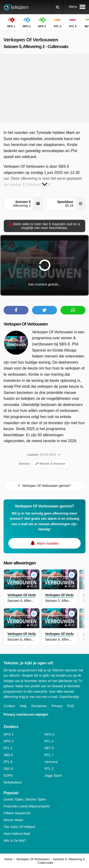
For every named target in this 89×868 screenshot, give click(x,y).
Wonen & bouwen (50, 464)
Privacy (57, 706)
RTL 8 (8, 762)
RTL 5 (8, 748)
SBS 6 (8, 755)
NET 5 (49, 748)
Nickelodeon (13, 782)
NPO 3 (9, 741)
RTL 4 (49, 741)
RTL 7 (49, 755)
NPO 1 (9, 734)
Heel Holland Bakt (17, 834)
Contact (9, 706)
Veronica (51, 762)
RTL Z (49, 769)
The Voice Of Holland (19, 827)
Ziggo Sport (53, 775)
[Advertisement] (45, 88)
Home (8, 859)
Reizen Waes (13, 820)
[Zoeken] (58, 7)
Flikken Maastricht (17, 813)
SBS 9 (8, 769)
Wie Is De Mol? (15, 841)
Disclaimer (39, 706)
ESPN (8, 775)
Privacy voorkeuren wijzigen (26, 714)
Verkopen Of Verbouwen (26, 324)
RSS (71, 706)
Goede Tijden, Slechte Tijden (25, 799)
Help (23, 706)
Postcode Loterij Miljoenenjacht (27, 806)
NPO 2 (50, 734)
